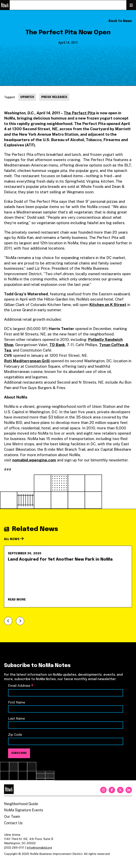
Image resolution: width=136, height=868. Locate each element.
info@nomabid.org (39, 848)
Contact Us (13, 823)
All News (14, 539)
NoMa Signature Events (24, 810)
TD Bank (57, 345)
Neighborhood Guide (21, 804)
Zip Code (15, 735)
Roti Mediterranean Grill (27, 361)
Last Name (16, 718)
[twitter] (120, 790)
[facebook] (112, 790)
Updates (27, 97)
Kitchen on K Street (108, 305)
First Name (17, 702)
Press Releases (54, 97)
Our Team (12, 816)
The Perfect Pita (79, 113)
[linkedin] (129, 790)
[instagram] (103, 790)
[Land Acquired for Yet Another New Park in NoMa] (68, 577)
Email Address (21, 686)
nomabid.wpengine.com (34, 460)
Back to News (120, 21)
